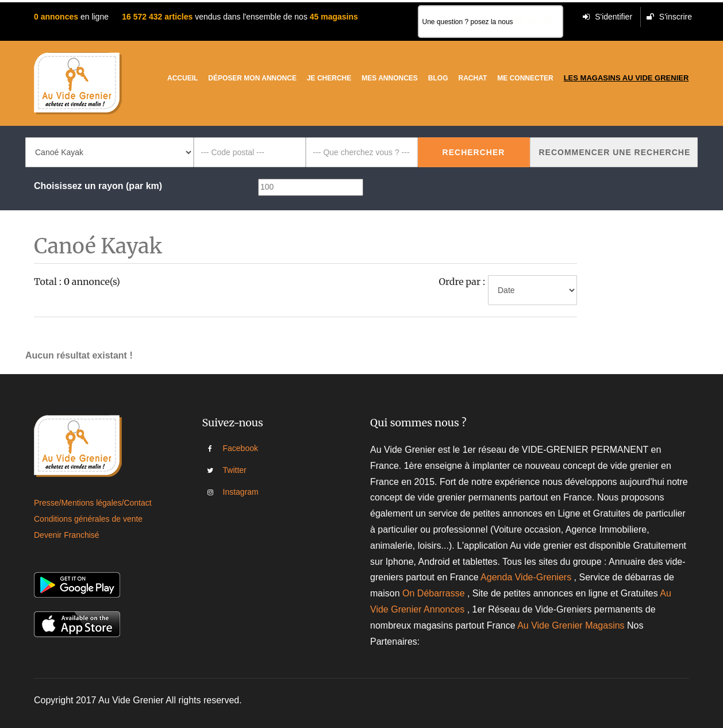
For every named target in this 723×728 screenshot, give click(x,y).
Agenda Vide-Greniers (526, 577)
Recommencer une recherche (615, 152)
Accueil (182, 78)
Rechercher (474, 152)
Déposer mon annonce (252, 78)
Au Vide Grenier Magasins (572, 625)
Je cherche (329, 78)
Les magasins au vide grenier (626, 78)
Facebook (231, 448)
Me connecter (525, 78)
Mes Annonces (390, 78)
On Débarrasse (434, 593)
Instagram (231, 492)
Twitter (231, 470)
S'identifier (607, 17)
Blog (438, 78)
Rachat (473, 78)
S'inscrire (669, 17)
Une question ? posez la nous (491, 21)
